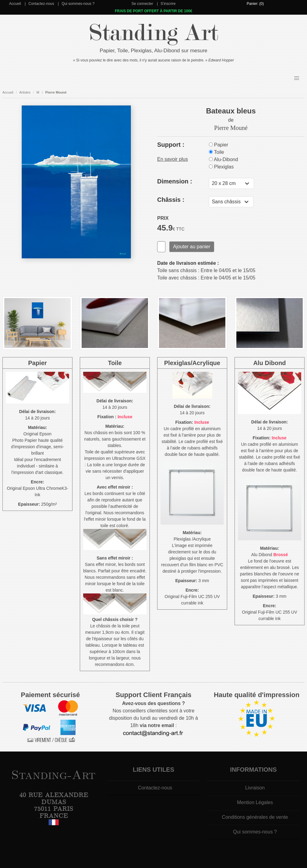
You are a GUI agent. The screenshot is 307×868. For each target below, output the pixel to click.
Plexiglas (221, 167)
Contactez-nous (41, 4)
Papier (219, 145)
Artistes (25, 92)
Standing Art (154, 33)
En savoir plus (173, 159)
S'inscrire (168, 4)
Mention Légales (255, 802)
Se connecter (142, 4)
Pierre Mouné (56, 92)
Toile (216, 152)
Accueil (15, 4)
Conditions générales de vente (255, 817)
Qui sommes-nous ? (78, 4)
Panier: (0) (255, 4)
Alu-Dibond (224, 159)
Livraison (255, 788)
